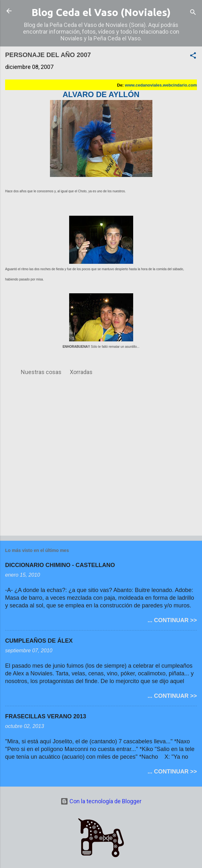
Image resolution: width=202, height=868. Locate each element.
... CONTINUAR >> (172, 620)
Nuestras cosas (41, 372)
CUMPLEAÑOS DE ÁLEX (39, 641)
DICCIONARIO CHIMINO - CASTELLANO (60, 565)
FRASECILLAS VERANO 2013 (46, 716)
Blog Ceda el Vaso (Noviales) (101, 12)
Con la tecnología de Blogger (101, 801)
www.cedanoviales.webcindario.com (161, 85)
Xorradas (81, 372)
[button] (193, 56)
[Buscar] (193, 13)
